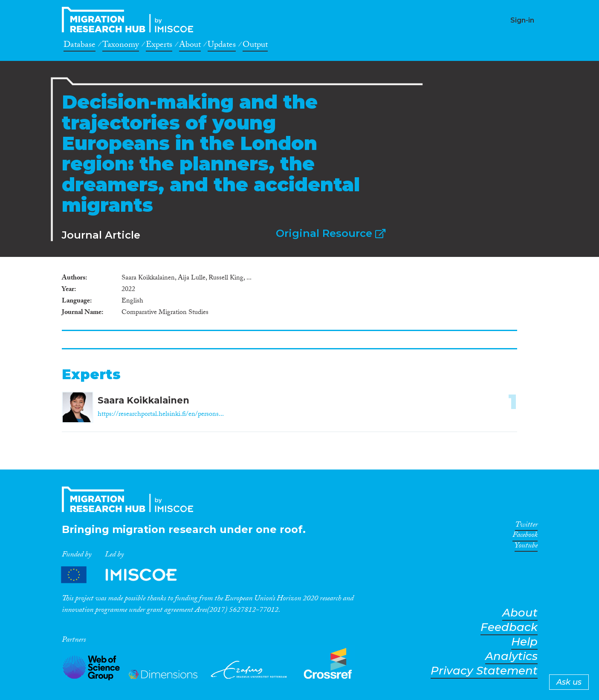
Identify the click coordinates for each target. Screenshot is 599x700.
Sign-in (522, 20)
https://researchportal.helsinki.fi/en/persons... (161, 415)
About (190, 46)
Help (524, 642)
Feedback (509, 627)
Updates (222, 46)
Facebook (525, 536)
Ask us (569, 682)
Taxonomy (121, 46)
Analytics (511, 656)
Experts (159, 46)
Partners (126, 575)
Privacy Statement (484, 671)
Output (255, 46)
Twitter (526, 526)
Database (80, 46)
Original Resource (331, 233)
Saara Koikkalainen (143, 400)
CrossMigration (130, 20)
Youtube (526, 547)
